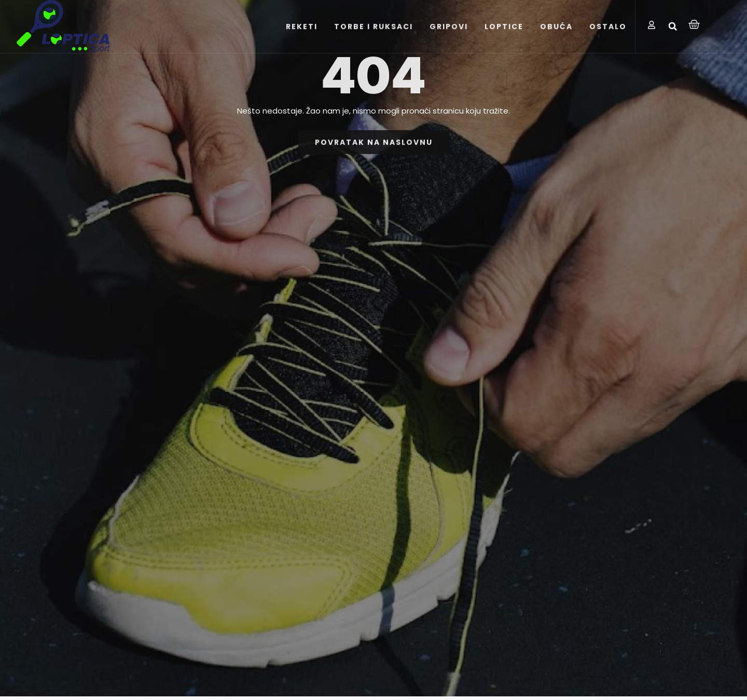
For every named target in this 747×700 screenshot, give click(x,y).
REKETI (302, 32)
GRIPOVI (449, 32)
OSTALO (608, 32)
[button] (673, 26)
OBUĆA (556, 32)
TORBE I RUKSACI (374, 32)
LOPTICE (504, 32)
